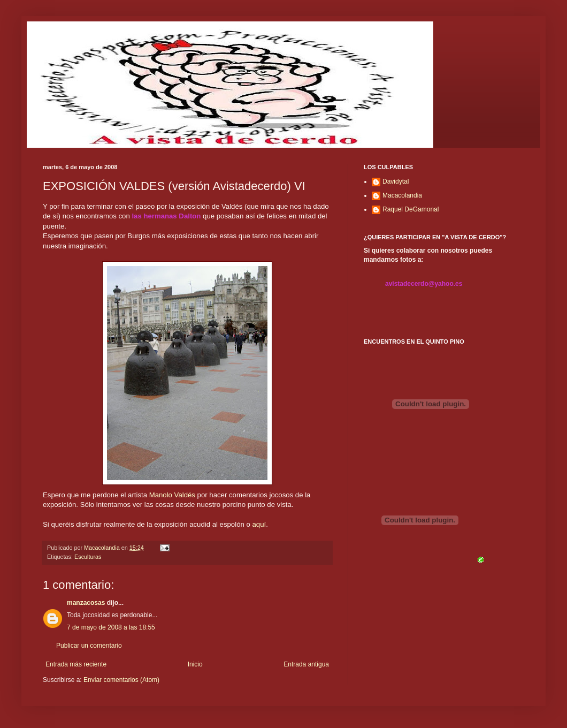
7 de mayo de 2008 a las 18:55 (111, 627)
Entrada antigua (306, 664)
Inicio (195, 664)
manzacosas (86, 603)
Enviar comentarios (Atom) (121, 680)
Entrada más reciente (76, 664)
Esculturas (88, 557)
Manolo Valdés (172, 495)
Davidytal (396, 181)
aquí (259, 524)
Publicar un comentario (89, 646)
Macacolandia (402, 195)
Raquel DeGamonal (411, 209)
